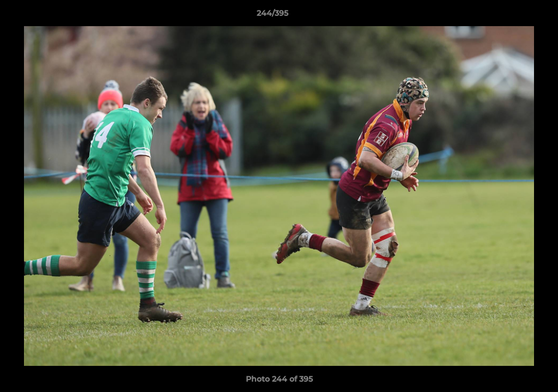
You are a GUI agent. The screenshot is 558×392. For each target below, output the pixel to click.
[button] (512, 16)
